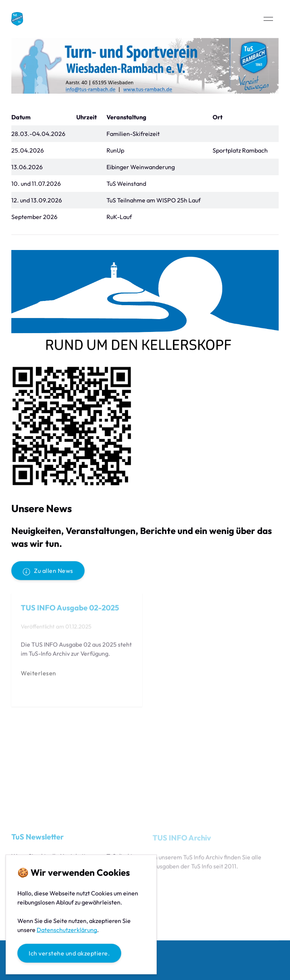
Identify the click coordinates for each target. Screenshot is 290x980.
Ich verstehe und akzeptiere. (69, 953)
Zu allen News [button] (48, 571)
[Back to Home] (17, 19)
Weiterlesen (39, 674)
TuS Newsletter (38, 838)
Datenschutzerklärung (67, 930)
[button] (268, 19)
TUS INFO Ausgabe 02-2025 (70, 609)
